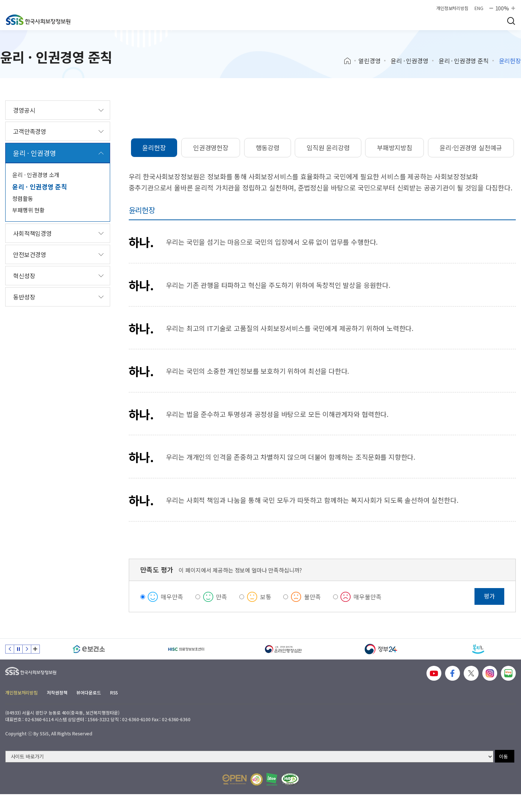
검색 (511, 21)
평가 (489, 596)
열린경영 (369, 61)
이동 (504, 756)
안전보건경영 (30, 254)
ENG (479, 8)
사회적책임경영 (32, 233)
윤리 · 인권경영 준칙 (464, 61)
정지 (18, 649)
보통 (266, 597)
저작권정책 (57, 692)
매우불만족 (367, 597)
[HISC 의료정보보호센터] (186, 649)
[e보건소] (89, 649)
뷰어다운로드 (88, 692)
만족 (221, 597)
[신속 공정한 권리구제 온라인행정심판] (284, 649)
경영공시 (24, 110)
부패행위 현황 (28, 210)
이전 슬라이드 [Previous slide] (10, 649)
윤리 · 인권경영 (410, 61)
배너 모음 (35, 649)
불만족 (312, 597)
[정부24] (381, 649)
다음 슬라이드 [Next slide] (27, 649)
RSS (114, 692)
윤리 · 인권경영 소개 (36, 175)
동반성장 (24, 297)
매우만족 (172, 597)
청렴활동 (23, 198)
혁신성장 (24, 276)
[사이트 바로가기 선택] (249, 757)
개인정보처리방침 (452, 8)
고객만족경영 (30, 131)
